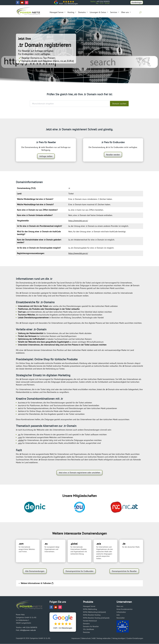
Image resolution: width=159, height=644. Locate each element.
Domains (83, 12)
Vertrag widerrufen (104, 638)
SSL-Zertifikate (88, 629)
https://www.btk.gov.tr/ (78, 221)
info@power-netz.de (28, 630)
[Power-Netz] (28, 11)
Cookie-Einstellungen (135, 638)
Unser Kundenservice (124, 609)
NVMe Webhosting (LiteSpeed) (94, 612)
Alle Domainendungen (35, 571)
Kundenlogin (136, 2)
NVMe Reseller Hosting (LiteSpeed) (96, 618)
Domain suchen (119, 104)
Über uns (126, 12)
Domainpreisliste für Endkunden (79, 571)
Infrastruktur (121, 612)
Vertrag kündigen (119, 638)
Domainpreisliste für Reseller (124, 571)
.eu (19, 434)
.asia (20, 443)
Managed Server (58, 12)
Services (115, 12)
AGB (94, 638)
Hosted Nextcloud (90, 621)
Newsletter (121, 618)
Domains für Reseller (91, 626)
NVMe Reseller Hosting (92, 615)
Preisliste (86, 632)
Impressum (76, 638)
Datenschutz (86, 638)
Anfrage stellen (46, 156)
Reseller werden (113, 155)
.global (21, 440)
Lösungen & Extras (99, 12)
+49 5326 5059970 (30, 627)
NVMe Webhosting (90, 609)
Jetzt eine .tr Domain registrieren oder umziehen (79, 473)
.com (20, 437)
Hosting (72, 12)
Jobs (118, 615)
